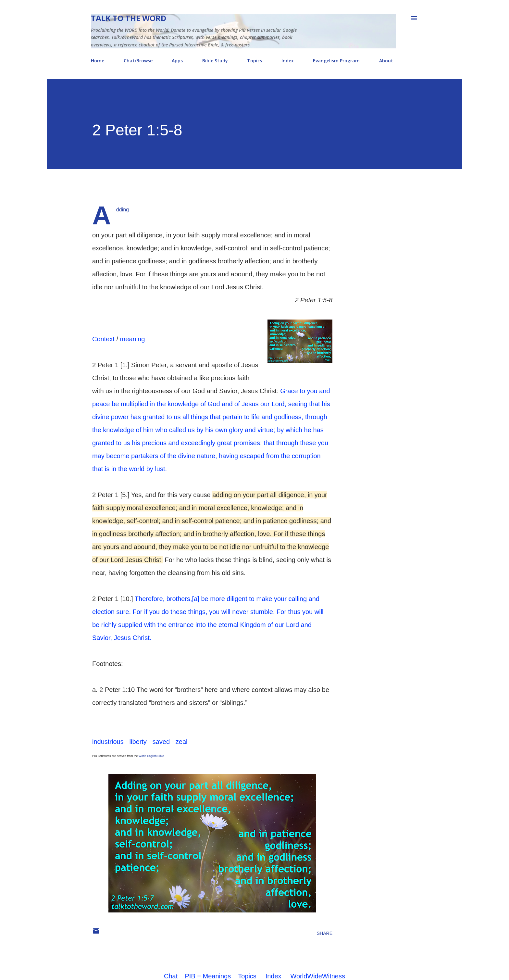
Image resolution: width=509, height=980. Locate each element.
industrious (108, 742)
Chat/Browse (138, 61)
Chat (171, 976)
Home (98, 61)
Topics (255, 61)
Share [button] (325, 933)
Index (288, 61)
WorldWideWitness (318, 976)
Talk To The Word (129, 18)
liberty (138, 742)
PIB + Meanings (208, 976)
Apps (177, 61)
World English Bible (151, 756)
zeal (182, 742)
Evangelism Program (336, 61)
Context (103, 339)
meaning (133, 339)
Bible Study (215, 61)
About (386, 61)
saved (161, 742)
